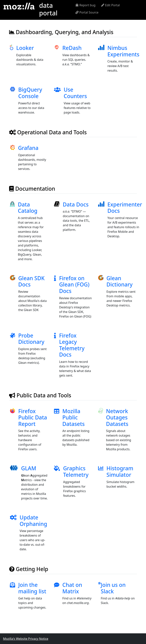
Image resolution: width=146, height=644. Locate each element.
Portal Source (87, 12)
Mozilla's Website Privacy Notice (26, 639)
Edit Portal (110, 5)
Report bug (85, 5)
